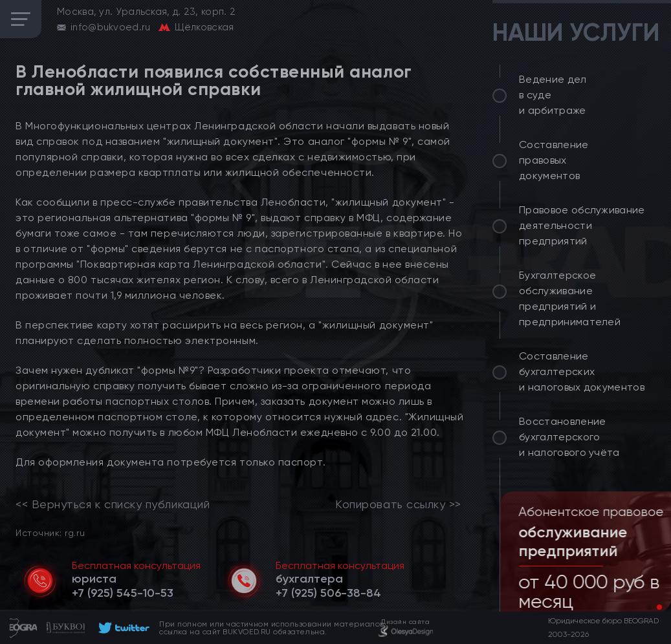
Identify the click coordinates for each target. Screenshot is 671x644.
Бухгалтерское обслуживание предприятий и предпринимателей (570, 298)
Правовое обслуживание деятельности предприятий (582, 225)
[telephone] (123, 593)
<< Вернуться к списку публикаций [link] (113, 504)
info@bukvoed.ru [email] (111, 27)
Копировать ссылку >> (398, 504)
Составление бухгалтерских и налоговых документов (582, 371)
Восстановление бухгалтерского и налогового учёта (569, 437)
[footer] (122, 628)
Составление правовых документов (554, 160)
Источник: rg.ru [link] (50, 532)
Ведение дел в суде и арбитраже (553, 95)
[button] (649, 607)
